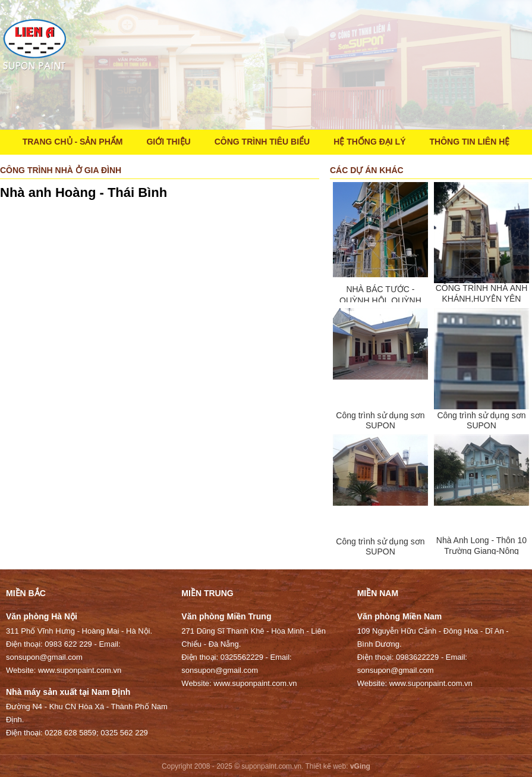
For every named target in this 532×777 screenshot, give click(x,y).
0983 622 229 (68, 644)
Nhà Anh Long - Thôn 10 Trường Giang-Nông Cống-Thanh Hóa (481, 551)
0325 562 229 (124, 733)
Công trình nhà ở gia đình (61, 170)
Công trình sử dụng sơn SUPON (380, 420)
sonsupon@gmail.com (44, 657)
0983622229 (417, 657)
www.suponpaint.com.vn (80, 670)
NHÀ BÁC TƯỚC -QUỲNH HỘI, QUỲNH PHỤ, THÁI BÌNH (380, 300)
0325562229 (242, 657)
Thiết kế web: (327, 766)
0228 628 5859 (70, 733)
